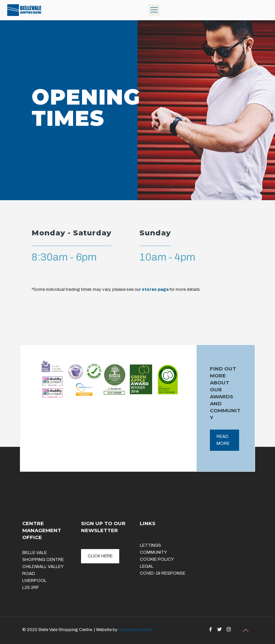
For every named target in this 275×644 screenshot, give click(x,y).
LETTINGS (150, 545)
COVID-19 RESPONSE (163, 573)
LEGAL (147, 566)
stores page (155, 289)
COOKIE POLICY (157, 559)
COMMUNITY (153, 552)
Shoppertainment (136, 630)
